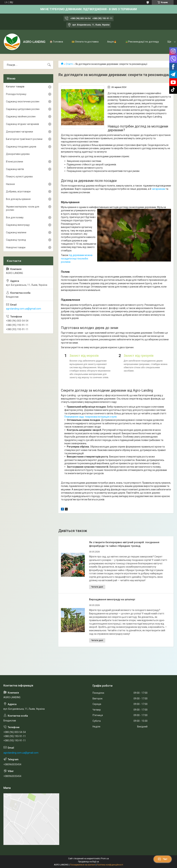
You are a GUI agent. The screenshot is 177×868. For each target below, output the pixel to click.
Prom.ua (105, 859)
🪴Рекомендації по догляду (142, 42)
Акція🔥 (112, 42)
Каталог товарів (15, 87)
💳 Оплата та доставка (85, 42)
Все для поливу (15, 217)
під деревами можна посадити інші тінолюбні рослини (77, 259)
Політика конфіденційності (110, 865)
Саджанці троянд (16, 240)
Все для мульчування (18, 199)
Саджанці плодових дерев (21, 147)
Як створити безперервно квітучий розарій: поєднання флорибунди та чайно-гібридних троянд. (124, 544)
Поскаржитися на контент (83, 865)
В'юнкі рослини (15, 162)
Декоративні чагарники (19, 132)
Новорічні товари (16, 247)
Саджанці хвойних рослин (21, 116)
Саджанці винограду (18, 225)
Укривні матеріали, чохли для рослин (23, 208)
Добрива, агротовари (18, 191)
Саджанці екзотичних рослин (23, 102)
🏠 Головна (56, 42)
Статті (69, 64)
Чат (163, 859)
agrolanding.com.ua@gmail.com (24, 309)
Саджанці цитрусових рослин (23, 109)
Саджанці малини (16, 232)
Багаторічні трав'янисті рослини (24, 139)
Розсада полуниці (16, 94)
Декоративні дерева (18, 154)
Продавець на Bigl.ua (88, 862)
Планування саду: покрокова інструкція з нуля (90, 417)
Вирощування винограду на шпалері (112, 599)
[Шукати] (49, 65)
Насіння (10, 184)
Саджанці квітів (15, 169)
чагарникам (158, 189)
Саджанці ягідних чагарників (22, 124)
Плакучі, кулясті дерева (19, 177)
